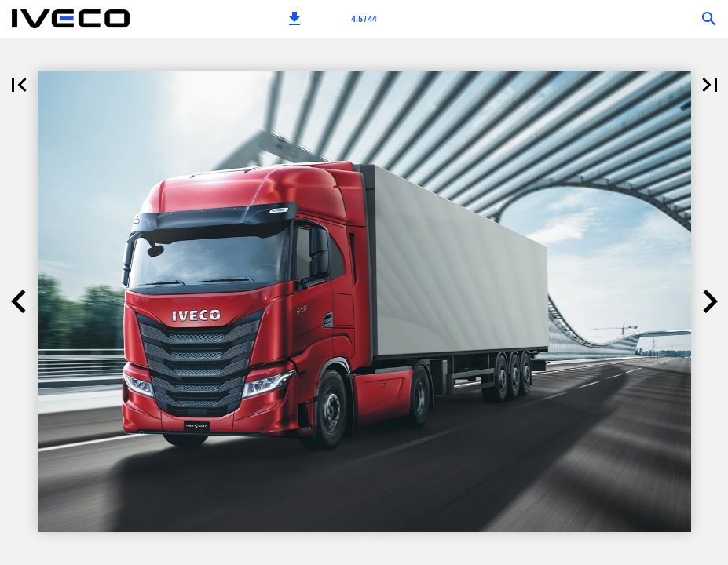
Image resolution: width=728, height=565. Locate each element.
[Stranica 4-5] (364, 19)
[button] (294, 19)
